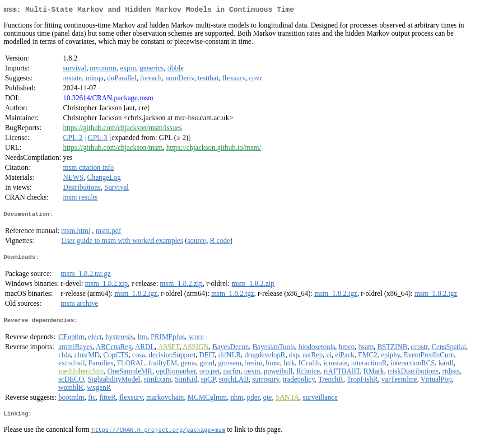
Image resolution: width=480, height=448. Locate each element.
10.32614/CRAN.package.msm (108, 100)
